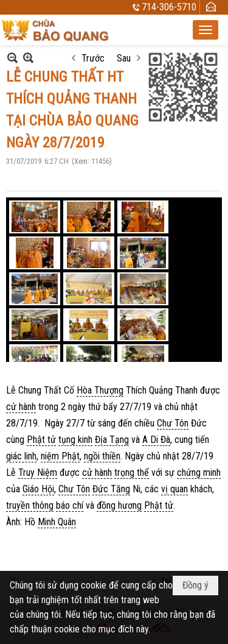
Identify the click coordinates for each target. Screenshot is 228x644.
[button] (206, 30)
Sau (124, 58)
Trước (93, 58)
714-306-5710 (169, 7)
